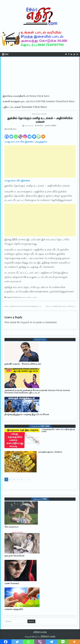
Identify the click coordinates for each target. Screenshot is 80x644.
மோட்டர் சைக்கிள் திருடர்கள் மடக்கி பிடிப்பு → (62, 306)
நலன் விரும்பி (29, 126)
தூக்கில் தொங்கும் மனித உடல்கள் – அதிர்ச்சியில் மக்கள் (40, 120)
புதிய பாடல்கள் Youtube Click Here (25, 107)
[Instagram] (25, 135)
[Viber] (20, 135)
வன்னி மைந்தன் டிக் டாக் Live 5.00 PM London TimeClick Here (39, 101)
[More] (43, 135)
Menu (7, 54)
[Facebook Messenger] (34, 135)
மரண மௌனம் (12, 583)
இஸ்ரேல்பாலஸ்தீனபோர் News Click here (26, 96)
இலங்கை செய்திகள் (40, 114)
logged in (27, 322)
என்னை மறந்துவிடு (14, 609)
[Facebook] (7, 135)
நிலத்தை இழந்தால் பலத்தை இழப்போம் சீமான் (27, 414)
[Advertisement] (40, 74)
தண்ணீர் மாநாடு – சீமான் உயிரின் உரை (23, 364)
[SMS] (39, 135)
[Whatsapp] (16, 135)
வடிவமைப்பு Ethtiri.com (40, 636)
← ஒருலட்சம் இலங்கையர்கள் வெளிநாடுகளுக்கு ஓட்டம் (22, 306)
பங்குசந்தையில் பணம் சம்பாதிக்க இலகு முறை (58, 430)
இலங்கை (22, 297)
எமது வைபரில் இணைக (17, 181)
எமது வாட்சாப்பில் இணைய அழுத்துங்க (26, 142)
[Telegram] (30, 135)
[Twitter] (11, 135)
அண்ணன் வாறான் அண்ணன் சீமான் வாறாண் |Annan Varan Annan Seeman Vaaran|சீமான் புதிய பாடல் (37, 391)
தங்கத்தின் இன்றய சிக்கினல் (50, 452)
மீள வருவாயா (11, 527)
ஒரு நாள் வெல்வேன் (14, 556)
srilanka (15, 297)
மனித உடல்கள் (32, 297)
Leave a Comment (51, 126)
